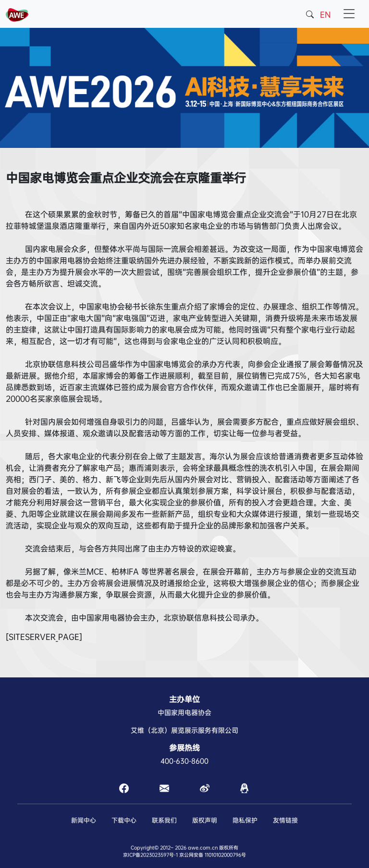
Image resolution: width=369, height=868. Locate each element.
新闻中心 (84, 820)
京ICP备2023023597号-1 (150, 855)
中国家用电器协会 (184, 712)
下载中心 (124, 820)
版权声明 (205, 820)
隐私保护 (245, 820)
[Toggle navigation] (349, 14)
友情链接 (285, 820)
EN (325, 15)
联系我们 (164, 820)
